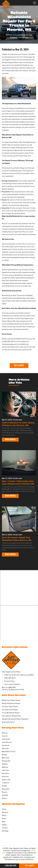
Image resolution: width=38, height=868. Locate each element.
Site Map (5, 831)
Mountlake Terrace (9, 752)
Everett (5, 736)
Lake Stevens (7, 742)
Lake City (5, 770)
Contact (5, 828)
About (4, 815)
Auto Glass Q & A (8, 722)
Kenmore (5, 777)
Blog (4, 822)
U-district (5, 783)
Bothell (5, 755)
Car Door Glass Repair (10, 707)
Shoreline (5, 773)
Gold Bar (5, 795)
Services (5, 812)
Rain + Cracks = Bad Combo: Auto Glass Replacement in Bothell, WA (18, 483)
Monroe (5, 733)
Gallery (5, 825)
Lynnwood (6, 745)
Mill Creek (6, 758)
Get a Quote (28, 866)
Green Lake (6, 780)
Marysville (6, 789)
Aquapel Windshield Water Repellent (15, 719)
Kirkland (5, 764)
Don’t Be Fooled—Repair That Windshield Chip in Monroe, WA (17, 539)
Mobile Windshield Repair (11, 703)
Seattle (5, 786)
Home (4, 809)
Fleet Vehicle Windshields (11, 716)
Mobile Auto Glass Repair (11, 700)
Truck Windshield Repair (11, 713)
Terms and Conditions (11, 684)
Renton (5, 792)
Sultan (4, 798)
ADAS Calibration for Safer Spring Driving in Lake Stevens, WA (18, 424)
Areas (4, 818)
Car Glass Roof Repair (10, 710)
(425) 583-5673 (10, 866)
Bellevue (5, 767)
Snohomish (6, 739)
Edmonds (5, 748)
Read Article (10, 440)
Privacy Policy (8, 681)
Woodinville (6, 761)
